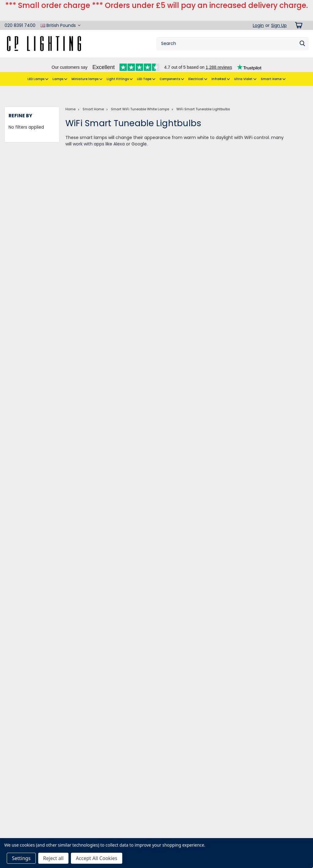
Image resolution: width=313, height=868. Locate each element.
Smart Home (273, 70)
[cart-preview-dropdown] (298, 15)
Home (70, 97)
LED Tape (146, 70)
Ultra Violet (245, 70)
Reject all (53, 858)
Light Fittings (120, 70)
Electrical (198, 70)
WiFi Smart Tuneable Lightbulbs (203, 97)
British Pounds (60, 16)
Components (172, 70)
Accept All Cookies (97, 858)
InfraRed (221, 70)
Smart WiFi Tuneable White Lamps (140, 97)
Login (258, 16)
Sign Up (279, 16)
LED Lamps (38, 70)
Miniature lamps (87, 70)
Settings (21, 858)
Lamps (60, 70)
